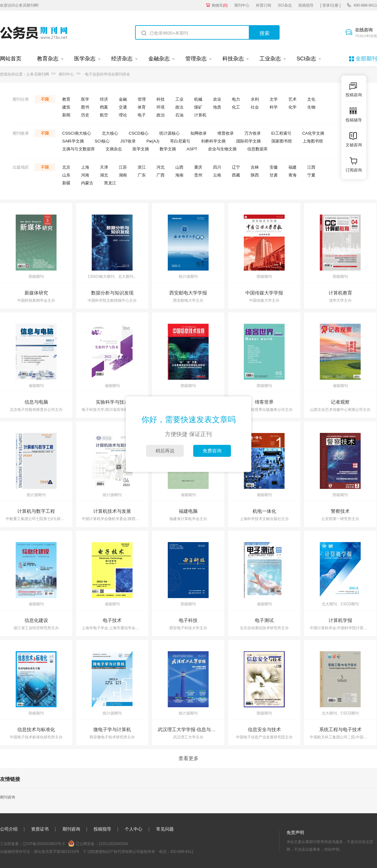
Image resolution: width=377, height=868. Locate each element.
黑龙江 (110, 183)
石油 (179, 115)
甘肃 (274, 175)
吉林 (255, 167)
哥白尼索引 (180, 141)
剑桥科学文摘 (213, 141)
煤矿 (198, 107)
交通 (123, 107)
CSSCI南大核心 (77, 133)
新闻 (66, 115)
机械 (198, 99)
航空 (104, 115)
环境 (161, 107)
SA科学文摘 (73, 141)
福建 (292, 167)
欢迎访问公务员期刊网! (19, 5)
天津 (104, 167)
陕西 (255, 175)
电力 (236, 99)
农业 (217, 99)
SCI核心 (102, 141)
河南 (85, 175)
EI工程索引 (281, 133)
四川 (217, 167)
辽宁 (236, 167)
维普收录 (226, 133)
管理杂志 (196, 59)
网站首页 (11, 59)
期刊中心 (242, 5)
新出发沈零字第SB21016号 (57, 852)
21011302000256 (113, 844)
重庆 (198, 167)
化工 (236, 107)
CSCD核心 (139, 133)
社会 (255, 107)
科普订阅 (264, 5)
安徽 (274, 167)
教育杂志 (48, 59)
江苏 (123, 167)
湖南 (123, 175)
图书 (85, 107)
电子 (142, 115)
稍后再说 (165, 451)
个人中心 (134, 829)
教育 (66, 99)
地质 (217, 107)
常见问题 (165, 829)
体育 (142, 107)
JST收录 (128, 141)
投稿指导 (306, 5)
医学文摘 (141, 149)
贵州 (198, 175)
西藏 (236, 175)
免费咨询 (212, 451)
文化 (311, 99)
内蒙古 (87, 183)
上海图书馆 (313, 141)
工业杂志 (270, 59)
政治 (161, 115)
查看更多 (188, 758)
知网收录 (199, 133)
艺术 (292, 99)
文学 (274, 99)
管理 (142, 99)
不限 (45, 99)
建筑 (66, 107)
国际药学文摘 (249, 141)
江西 (311, 167)
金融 (123, 99)
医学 (85, 99)
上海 (85, 167)
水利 (255, 99)
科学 (274, 107)
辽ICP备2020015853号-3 (44, 844)
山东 (66, 175)
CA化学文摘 (313, 133)
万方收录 (253, 133)
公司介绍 (9, 829)
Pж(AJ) (153, 141)
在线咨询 (366, 33)
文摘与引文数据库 (79, 149)
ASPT (192, 149)
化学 (292, 107)
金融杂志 (159, 59)
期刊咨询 (8, 797)
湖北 (104, 175)
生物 (311, 107)
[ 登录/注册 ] (330, 5)
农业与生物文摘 (222, 149)
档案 (104, 107)
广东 (142, 175)
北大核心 (110, 133)
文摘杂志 (114, 149)
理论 (123, 115)
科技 (161, 99)
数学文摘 (168, 149)
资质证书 (40, 829)
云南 (217, 175)
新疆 (66, 183)
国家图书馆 (282, 141)
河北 (161, 167)
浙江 (142, 167)
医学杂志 (85, 59)
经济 (104, 99)
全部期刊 (366, 59)
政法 (179, 107)
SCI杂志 (285, 5)
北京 (66, 167)
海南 (179, 175)
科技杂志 (233, 59)
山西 (179, 167)
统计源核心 (169, 133)
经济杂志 (122, 59)
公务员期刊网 (38, 74)
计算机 (200, 115)
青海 (292, 175)
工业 (179, 99)
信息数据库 (257, 149)
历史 (85, 115)
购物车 (220, 5)
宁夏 (311, 175)
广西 (161, 175)
